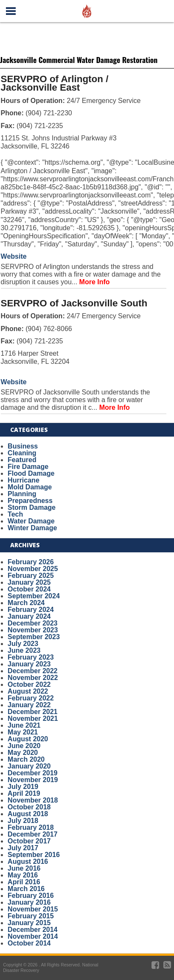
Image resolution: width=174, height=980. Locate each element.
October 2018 (29, 807)
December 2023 (32, 623)
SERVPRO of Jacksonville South (74, 303)
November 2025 (33, 569)
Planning (22, 494)
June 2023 (24, 650)
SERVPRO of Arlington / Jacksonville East (55, 83)
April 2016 (24, 882)
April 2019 (24, 793)
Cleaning (22, 453)
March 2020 (26, 759)
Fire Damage (28, 467)
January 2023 (29, 664)
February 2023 (31, 657)
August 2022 (28, 691)
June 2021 (24, 725)
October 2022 (29, 684)
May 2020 (23, 753)
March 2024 (26, 603)
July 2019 (23, 787)
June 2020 (24, 746)
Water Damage (31, 521)
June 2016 (24, 868)
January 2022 (29, 705)
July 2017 (23, 848)
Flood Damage (31, 473)
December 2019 (32, 773)
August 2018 (28, 814)
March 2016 (26, 889)
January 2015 (29, 923)
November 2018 (33, 800)
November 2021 (33, 719)
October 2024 (29, 589)
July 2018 (23, 821)
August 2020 (28, 739)
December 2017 (32, 834)
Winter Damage (32, 528)
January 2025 (29, 582)
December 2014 (32, 930)
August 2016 (28, 861)
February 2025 (31, 576)
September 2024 (34, 596)
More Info (95, 282)
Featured (22, 460)
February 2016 (31, 896)
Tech (15, 514)
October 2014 (29, 943)
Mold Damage (30, 487)
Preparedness (30, 501)
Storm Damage (32, 507)
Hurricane (24, 480)
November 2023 (33, 630)
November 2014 (33, 936)
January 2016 (29, 902)
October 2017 (29, 841)
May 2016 (23, 875)
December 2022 (32, 671)
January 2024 (29, 616)
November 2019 (33, 780)
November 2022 (33, 678)
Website (14, 256)
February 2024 (31, 610)
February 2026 (31, 562)
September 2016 (34, 855)
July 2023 (23, 644)
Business (23, 446)
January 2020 (29, 766)
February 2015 (31, 916)
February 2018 (31, 827)
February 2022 (31, 698)
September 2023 (34, 637)
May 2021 (23, 732)
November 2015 (33, 909)
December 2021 (32, 712)
